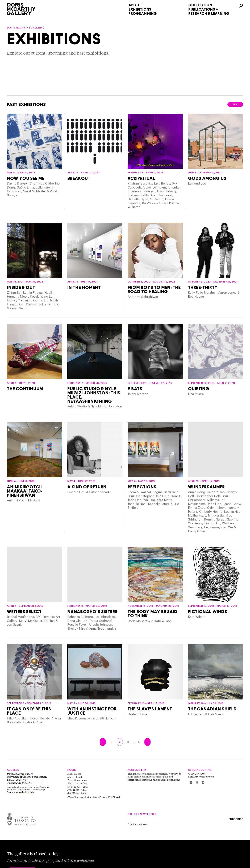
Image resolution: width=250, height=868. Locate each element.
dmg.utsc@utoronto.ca (201, 776)
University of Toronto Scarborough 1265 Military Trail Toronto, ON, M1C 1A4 (27, 778)
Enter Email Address (137, 824)
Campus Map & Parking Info (20, 792)
